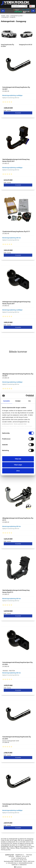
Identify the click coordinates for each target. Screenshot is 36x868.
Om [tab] (30, 401)
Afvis (18, 471)
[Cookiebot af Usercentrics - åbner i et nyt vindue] (26, 396)
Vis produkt (18, 113)
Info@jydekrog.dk (21, 858)
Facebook (18, 867)
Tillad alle (18, 459)
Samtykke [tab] (6, 401)
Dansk (32, 6)
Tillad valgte (18, 465)
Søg (26, 6)
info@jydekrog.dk (7, 843)
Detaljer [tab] (18, 401)
